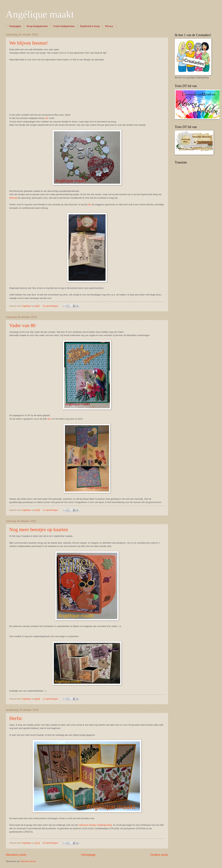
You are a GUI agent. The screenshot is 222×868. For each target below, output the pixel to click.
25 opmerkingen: (51, 843)
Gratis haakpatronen (64, 26)
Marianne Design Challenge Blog (96, 825)
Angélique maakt (40, 14)
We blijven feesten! (29, 43)
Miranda (13, 198)
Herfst (15, 718)
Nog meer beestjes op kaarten (39, 529)
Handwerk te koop (90, 26)
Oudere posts (159, 855)
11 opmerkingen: (51, 510)
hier (47, 118)
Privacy (109, 26)
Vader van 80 (22, 325)
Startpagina (15, 26)
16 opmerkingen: (51, 306)
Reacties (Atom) (28, 861)
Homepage (88, 855)
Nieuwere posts (16, 855)
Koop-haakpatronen (37, 26)
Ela (89, 204)
